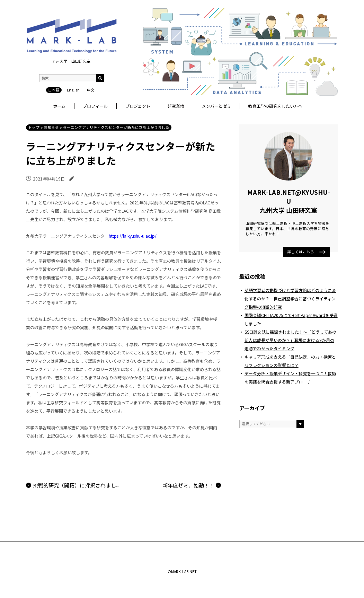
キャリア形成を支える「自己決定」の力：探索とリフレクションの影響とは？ (290, 361)
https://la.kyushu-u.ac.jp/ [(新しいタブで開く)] (133, 236)
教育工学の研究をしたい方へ (275, 106)
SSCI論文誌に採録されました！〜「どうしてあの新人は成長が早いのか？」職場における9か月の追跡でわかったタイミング (290, 340)
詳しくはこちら (307, 252)
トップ (34, 127)
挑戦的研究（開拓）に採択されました (77, 485)
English (73, 90)
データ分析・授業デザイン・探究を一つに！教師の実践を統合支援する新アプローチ (290, 377)
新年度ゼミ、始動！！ (188, 485)
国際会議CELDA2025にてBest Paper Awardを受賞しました (291, 319)
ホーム (59, 106)
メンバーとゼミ (216, 106)
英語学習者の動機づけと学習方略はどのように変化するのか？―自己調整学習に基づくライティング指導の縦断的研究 (290, 298)
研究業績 (176, 106)
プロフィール (95, 106)
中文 (91, 90)
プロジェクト (138, 106)
